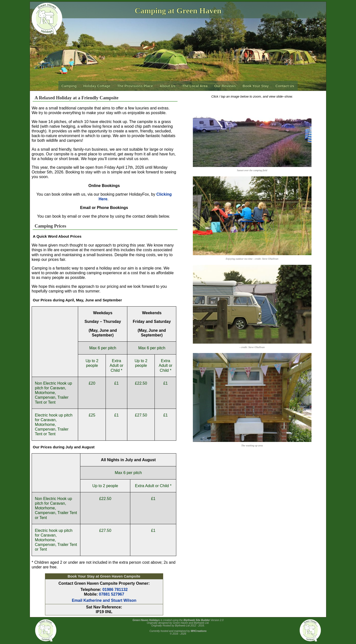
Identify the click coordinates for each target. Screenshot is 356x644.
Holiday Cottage (97, 86)
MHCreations (199, 631)
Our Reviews (225, 86)
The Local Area (195, 86)
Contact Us (285, 86)
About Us (168, 86)
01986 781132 (115, 590)
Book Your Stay (256, 86)
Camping (69, 86)
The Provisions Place (135, 86)
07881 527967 (111, 594)
